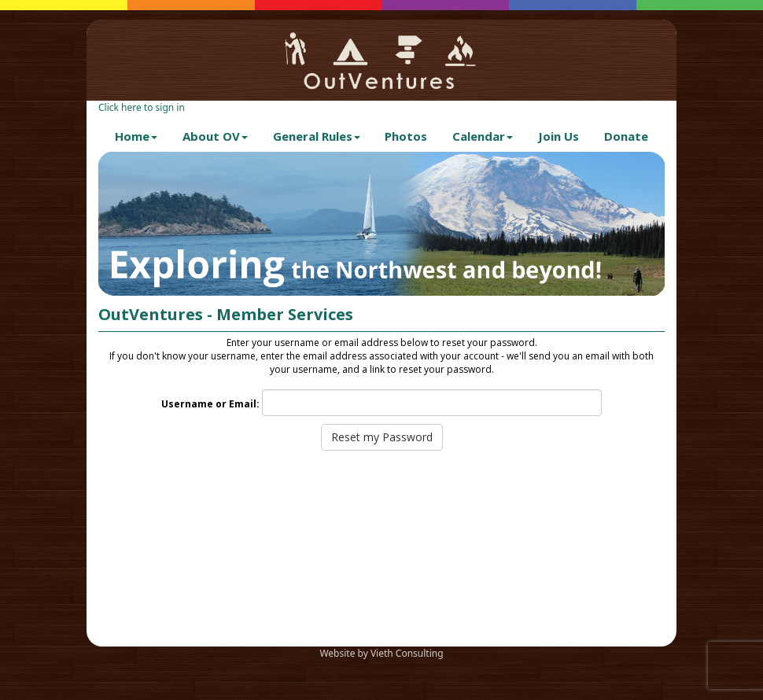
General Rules (317, 136)
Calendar (483, 136)
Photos (406, 136)
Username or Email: (210, 404)
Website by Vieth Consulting (381, 653)
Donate (626, 136)
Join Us (558, 136)
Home (136, 136)
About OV (215, 136)
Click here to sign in (142, 107)
